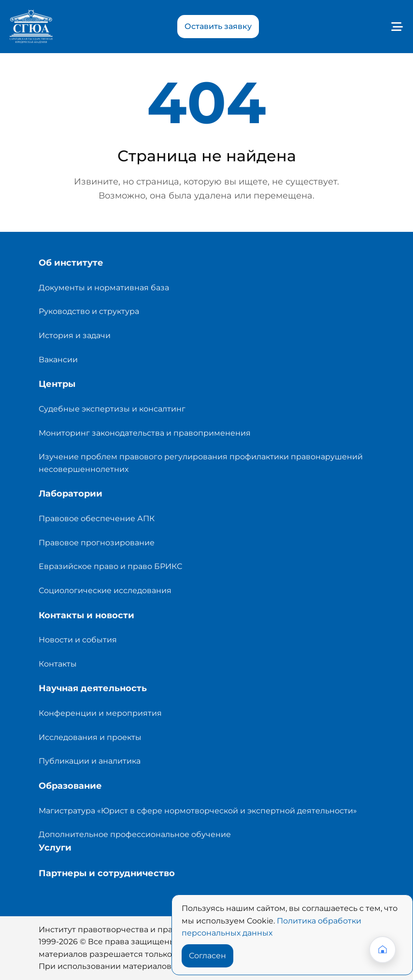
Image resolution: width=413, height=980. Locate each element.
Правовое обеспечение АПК (97, 518)
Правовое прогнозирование (97, 543)
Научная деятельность (93, 688)
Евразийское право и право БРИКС (110, 566)
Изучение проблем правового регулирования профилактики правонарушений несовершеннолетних (201, 463)
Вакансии (58, 360)
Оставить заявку (218, 26)
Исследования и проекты (90, 737)
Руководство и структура (89, 311)
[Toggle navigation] (393, 27)
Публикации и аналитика (90, 761)
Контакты (58, 664)
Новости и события (78, 640)
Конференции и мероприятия (100, 713)
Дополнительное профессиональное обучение (135, 834)
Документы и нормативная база (104, 288)
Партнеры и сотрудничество (107, 873)
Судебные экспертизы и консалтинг (112, 409)
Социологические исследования (105, 590)
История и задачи (75, 335)
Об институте (71, 263)
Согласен (207, 956)
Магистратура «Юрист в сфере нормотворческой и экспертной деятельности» (198, 811)
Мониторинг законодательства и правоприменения (145, 433)
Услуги (55, 848)
